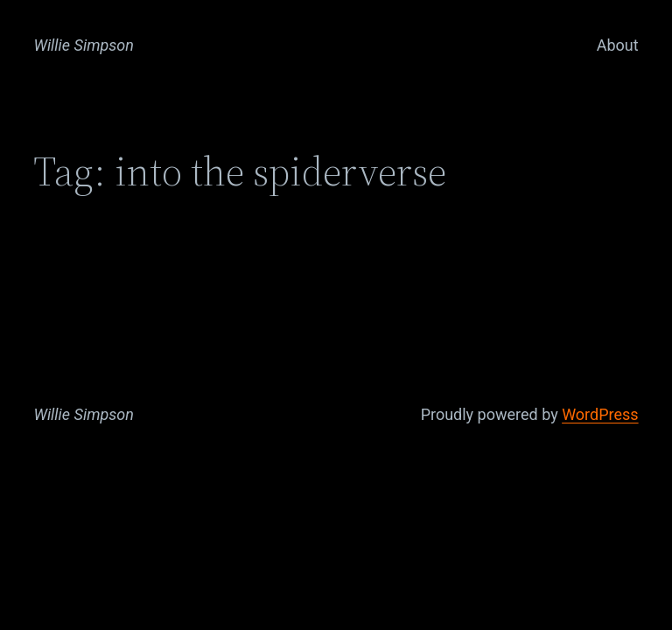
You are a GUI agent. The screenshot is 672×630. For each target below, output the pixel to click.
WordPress (600, 414)
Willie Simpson (84, 45)
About (618, 45)
